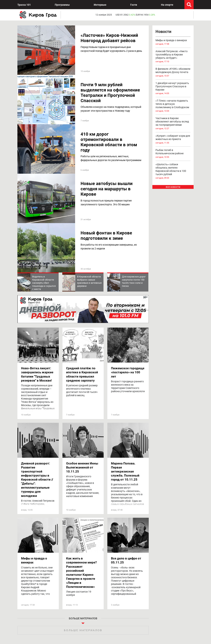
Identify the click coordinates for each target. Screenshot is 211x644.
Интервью (100, 5)
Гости (134, 5)
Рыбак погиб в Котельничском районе (173, 154)
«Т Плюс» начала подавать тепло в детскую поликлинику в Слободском (173, 106)
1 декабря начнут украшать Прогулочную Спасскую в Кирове (173, 88)
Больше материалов (83, 630)
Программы (62, 5)
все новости (173, 187)
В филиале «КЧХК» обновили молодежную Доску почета (173, 72)
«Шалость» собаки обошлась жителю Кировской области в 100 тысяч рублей (173, 171)
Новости (163, 32)
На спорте (167, 5)
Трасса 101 (24, 5)
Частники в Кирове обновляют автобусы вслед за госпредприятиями (173, 124)
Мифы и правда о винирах (173, 42)
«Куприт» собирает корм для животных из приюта (173, 139)
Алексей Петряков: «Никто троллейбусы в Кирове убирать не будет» (173, 57)
